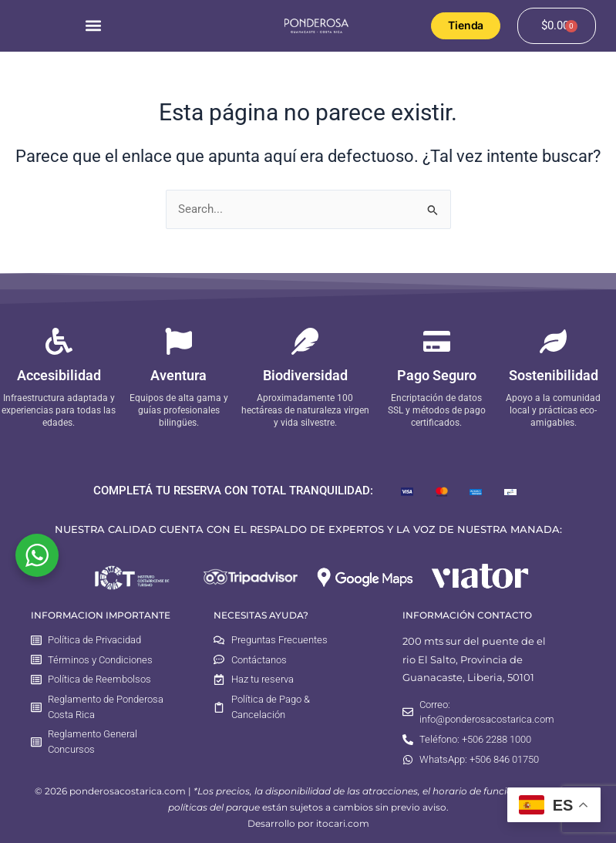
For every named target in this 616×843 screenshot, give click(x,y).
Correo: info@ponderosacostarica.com (487, 712)
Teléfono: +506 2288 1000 (475, 739)
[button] (93, 26)
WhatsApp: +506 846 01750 (479, 759)
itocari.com (343, 824)
